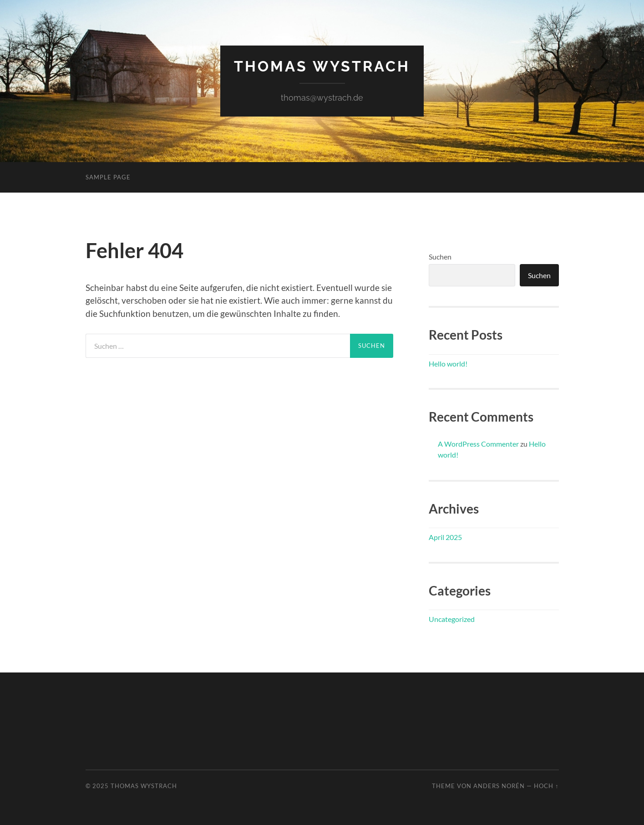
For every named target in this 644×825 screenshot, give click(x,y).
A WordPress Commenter (478, 444)
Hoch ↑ (546, 786)
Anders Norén (499, 786)
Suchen (440, 257)
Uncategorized (452, 619)
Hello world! (448, 364)
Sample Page (108, 177)
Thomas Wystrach (322, 66)
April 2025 (445, 537)
